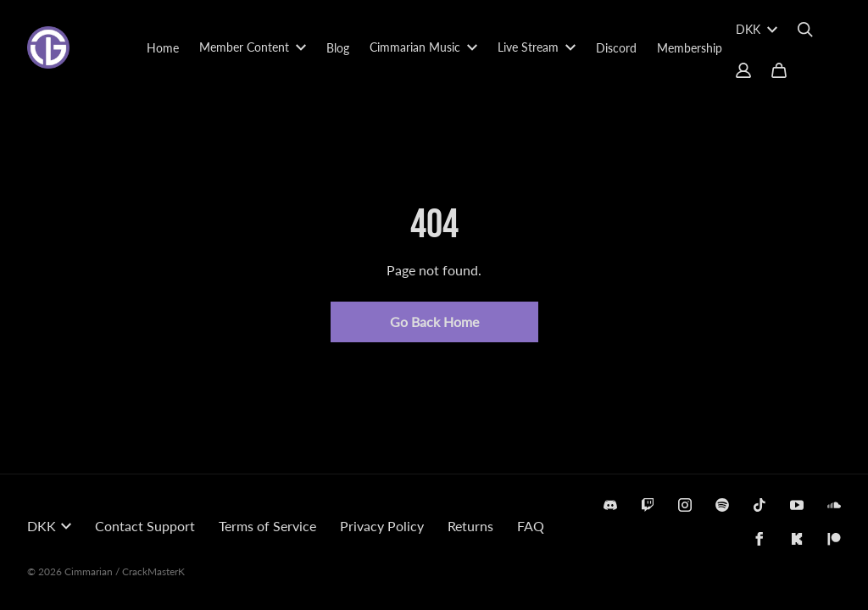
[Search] (805, 30)
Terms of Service (267, 526)
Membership (690, 48)
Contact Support (145, 526)
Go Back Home (434, 322)
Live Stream (537, 47)
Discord (616, 48)
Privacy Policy (382, 526)
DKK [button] (49, 526)
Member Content (253, 47)
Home (163, 48)
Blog (338, 48)
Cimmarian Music (423, 47)
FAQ (531, 526)
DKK (757, 29)
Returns (470, 526)
